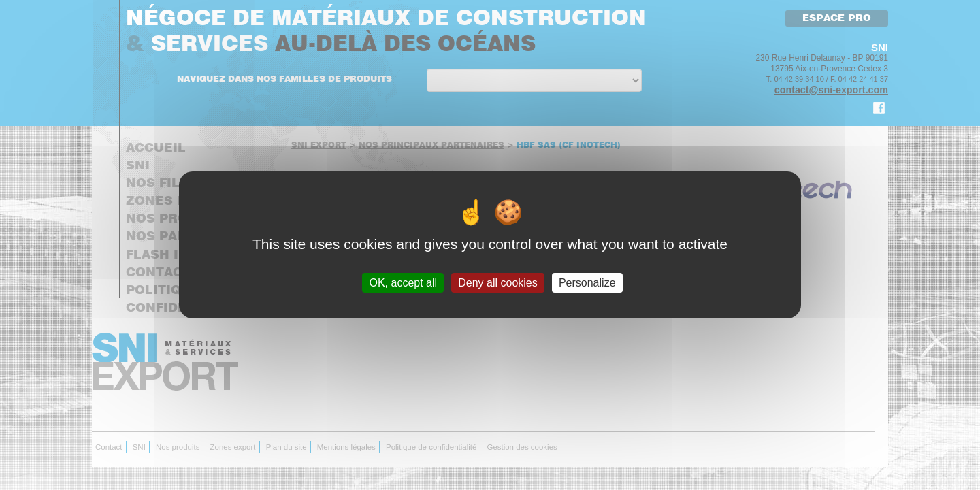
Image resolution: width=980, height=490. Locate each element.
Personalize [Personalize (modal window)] (587, 283)
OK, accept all (403, 283)
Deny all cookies (498, 283)
